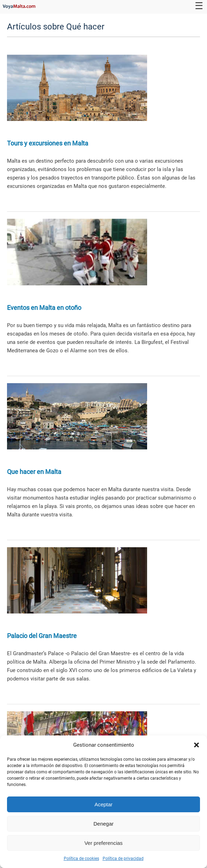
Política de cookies (81, 859)
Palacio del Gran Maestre (42, 636)
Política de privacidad (123, 859)
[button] (196, 745)
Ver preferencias (103, 843)
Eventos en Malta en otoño (44, 308)
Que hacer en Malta (34, 472)
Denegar (104, 824)
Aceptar (104, 804)
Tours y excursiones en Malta (48, 143)
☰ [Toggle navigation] (199, 6)
